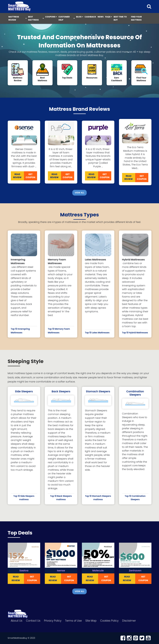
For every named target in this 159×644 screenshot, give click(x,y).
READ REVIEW (17, 176)
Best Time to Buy (120, 18)
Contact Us (33, 621)
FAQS (109, 17)
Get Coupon (30, 176)
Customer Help (66, 18)
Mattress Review (18, 18)
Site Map (91, 621)
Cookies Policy (109, 621)
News (101, 17)
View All (80, 193)
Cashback (90, 17)
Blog (80, 17)
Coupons (51, 17)
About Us (17, 621)
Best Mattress (36, 18)
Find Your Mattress (136, 18)
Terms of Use (73, 621)
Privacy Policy (53, 621)
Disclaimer (129, 621)
